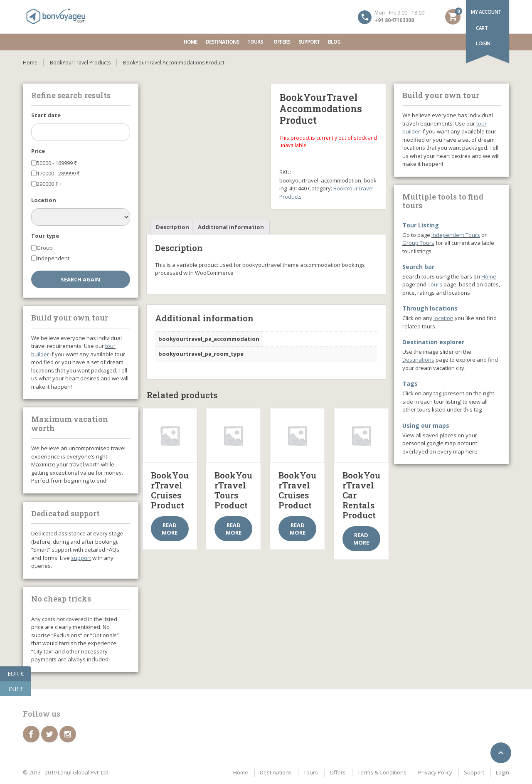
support (81, 558)
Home (191, 42)
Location (44, 200)
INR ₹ (20, 689)
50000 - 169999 (57, 163)
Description (172, 227)
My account (486, 12)
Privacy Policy (435, 772)
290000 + (49, 184)
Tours (256, 42)
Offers (282, 42)
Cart (482, 28)
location (443, 318)
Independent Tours (456, 235)
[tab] (172, 227)
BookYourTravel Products (80, 63)
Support (309, 42)
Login (483, 43)
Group (45, 248)
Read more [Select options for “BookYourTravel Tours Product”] (234, 529)
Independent (53, 258)
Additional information (231, 227)
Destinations (222, 42)
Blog (334, 42)
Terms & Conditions (382, 772)
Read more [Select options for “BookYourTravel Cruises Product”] (170, 529)
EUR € (19, 674)
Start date (46, 115)
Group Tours (418, 243)
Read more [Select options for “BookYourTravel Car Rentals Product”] (361, 539)
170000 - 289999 (58, 173)
